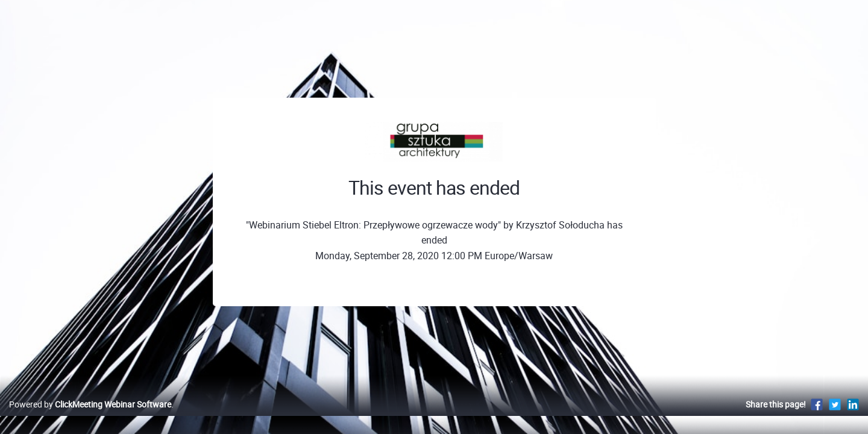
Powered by (90, 417)
